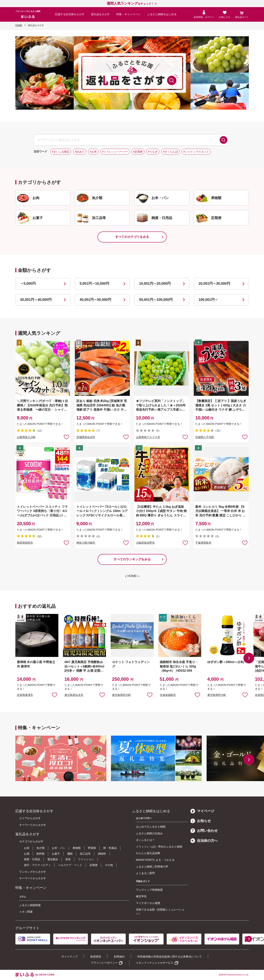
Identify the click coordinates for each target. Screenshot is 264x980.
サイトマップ (70, 957)
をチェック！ (130, 4)
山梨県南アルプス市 (148, 437)
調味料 (102, 854)
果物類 (77, 848)
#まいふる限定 (61, 152)
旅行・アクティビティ (37, 865)
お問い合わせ (204, 831)
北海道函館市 (168, 695)
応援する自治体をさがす (70, 14)
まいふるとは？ (145, 840)
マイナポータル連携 (148, 903)
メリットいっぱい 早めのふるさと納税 (159, 847)
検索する (223, 140)
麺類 (70, 854)
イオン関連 (26, 912)
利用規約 (119, 957)
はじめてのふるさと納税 (151, 827)
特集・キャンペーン (128, 14)
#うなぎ (153, 152)
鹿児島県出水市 (74, 695)
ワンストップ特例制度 (149, 890)
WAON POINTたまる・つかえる (155, 860)
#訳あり (80, 152)
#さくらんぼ (170, 152)
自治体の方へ (204, 841)
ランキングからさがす (33, 872)
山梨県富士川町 (26, 437)
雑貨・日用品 (32, 859)
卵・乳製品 (110, 848)
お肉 (27, 848)
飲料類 (41, 854)
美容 (68, 859)
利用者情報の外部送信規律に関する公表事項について (170, 957)
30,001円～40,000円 (36, 300)
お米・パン (59, 848)
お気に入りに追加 (55, 695)
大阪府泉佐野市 (145, 543)
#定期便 (138, 152)
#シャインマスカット (196, 152)
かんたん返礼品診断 (148, 853)
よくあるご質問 (145, 873)
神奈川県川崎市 (86, 543)
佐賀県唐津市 (25, 695)
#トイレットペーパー (115, 152)
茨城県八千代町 (205, 437)
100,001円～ (208, 300)
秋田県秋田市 (25, 543)
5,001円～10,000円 (94, 284)
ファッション (86, 859)
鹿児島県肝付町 (122, 695)
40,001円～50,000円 (95, 300)
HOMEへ (134, 576)
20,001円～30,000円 (214, 284)
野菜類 (92, 848)
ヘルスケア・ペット (70, 865)
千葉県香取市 (203, 543)
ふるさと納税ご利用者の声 (152, 867)
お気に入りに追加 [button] (66, 437)
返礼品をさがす (100, 14)
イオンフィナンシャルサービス (155, 963)
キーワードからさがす (33, 825)
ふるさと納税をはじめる (162, 14)
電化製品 (53, 859)
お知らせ (201, 821)
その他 (109, 865)
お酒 (27, 854)
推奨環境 (96, 957)
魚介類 (41, 848)
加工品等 (85, 854)
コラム (23, 897)
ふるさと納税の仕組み (149, 833)
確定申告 (141, 896)
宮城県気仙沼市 (86, 437)
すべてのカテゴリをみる (132, 237)
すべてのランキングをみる (132, 559)
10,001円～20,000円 (155, 284)
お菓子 (56, 854)
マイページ (202, 811)
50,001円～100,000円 (156, 300)
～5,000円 (28, 284)
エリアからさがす (30, 818)
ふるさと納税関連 (30, 905)
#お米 (93, 152)
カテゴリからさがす (31, 841)
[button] (249, 658)
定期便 (94, 865)
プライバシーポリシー (104, 963)
